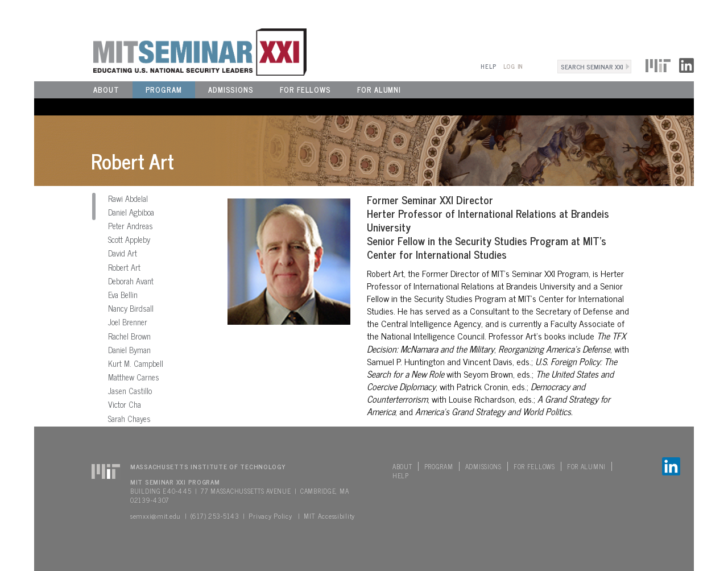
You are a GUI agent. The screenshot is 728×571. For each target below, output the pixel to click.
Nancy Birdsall (131, 308)
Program (164, 90)
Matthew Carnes (134, 377)
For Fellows (305, 90)
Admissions (231, 90)
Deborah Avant (131, 281)
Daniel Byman (129, 350)
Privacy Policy (270, 516)
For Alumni (379, 90)
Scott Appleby (129, 239)
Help (488, 66)
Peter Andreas (131, 226)
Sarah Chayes (129, 419)
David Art (123, 253)
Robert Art (124, 267)
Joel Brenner (128, 322)
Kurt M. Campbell (136, 363)
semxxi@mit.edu (156, 516)
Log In (513, 66)
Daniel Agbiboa (131, 212)
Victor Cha (125, 404)
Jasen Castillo (130, 391)
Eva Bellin (123, 295)
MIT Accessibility (329, 516)
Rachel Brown (129, 336)
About (106, 90)
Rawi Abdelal (128, 198)
